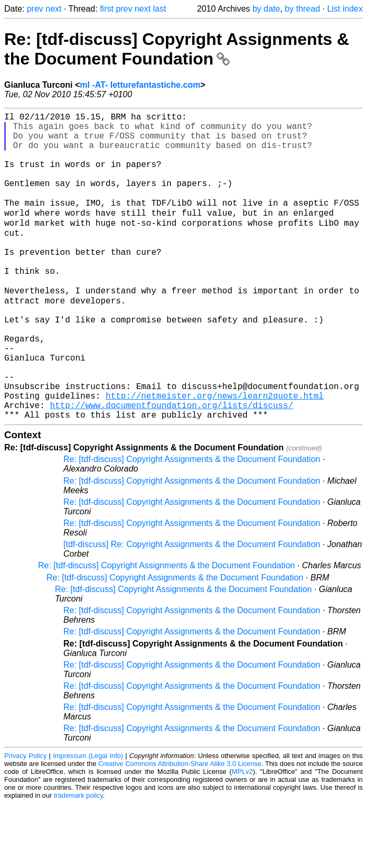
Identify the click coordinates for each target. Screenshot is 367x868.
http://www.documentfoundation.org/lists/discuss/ (171, 467)
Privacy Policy (25, 820)
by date (266, 9)
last (160, 9)
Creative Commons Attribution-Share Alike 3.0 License (180, 828)
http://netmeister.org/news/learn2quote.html (215, 456)
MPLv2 (242, 836)
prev (35, 9)
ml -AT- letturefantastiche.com (140, 85)
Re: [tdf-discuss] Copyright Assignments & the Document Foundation (177, 49)
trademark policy (78, 860)
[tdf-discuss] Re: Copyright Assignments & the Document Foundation (192, 609)
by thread (302, 9)
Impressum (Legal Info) (88, 820)
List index (345, 9)
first (107, 9)
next (53, 9)
